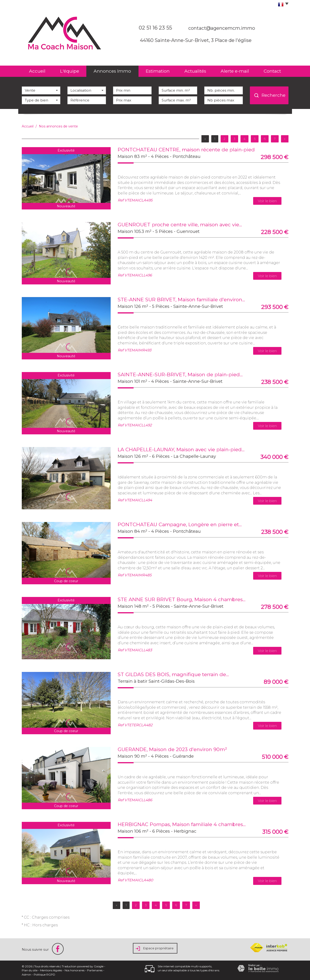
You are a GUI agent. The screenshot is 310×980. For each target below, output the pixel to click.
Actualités (195, 71)
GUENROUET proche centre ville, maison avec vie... (180, 225)
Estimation (158, 71)
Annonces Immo (112, 71)
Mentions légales (51, 970)
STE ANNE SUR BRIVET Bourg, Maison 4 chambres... (182, 599)
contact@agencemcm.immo (222, 28)
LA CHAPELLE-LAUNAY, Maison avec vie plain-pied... (181, 449)
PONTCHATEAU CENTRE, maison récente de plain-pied (186, 150)
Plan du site (30, 970)
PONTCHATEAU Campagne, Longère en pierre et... (180, 524)
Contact (272, 71)
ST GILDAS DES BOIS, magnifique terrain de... (173, 674)
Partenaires (95, 970)
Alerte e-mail (235, 71)
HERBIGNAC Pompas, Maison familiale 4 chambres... (182, 824)
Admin (26, 974)
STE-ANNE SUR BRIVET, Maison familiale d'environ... (181, 300)
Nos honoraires (75, 970)
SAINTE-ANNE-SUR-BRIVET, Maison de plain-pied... (180, 374)
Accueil (37, 71)
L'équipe (70, 71)
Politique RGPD (44, 974)
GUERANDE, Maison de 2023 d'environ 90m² (172, 749)
